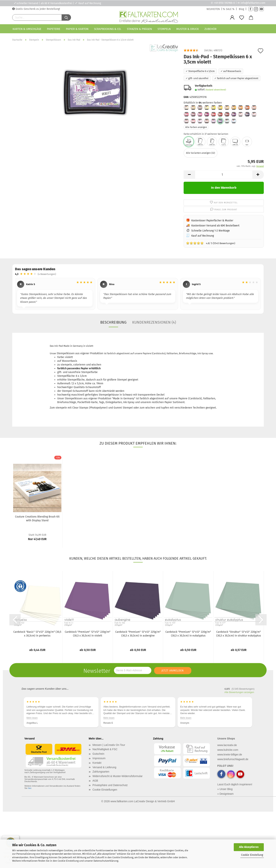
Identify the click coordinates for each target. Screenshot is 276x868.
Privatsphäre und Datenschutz (110, 785)
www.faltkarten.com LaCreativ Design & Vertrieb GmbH (143, 801)
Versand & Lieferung (104, 767)
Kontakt (97, 763)
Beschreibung (113, 322)
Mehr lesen (32, 718)
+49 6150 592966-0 (224, 3)
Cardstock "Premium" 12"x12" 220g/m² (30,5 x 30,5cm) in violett (88, 634)
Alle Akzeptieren (249, 847)
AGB (95, 781)
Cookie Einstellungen (105, 790)
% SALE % (229, 9)
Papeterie (54, 29)
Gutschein (98, 754)
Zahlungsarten (101, 772)
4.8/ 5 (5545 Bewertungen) (211, 243)
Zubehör (210, 29)
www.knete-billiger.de (230, 754)
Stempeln (164, 29)
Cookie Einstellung (252, 855)
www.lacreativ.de (227, 745)
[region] (138, 294)
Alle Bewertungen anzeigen (239, 692)
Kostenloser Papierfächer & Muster (212, 221)
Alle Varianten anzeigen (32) (201, 153)
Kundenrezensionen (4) (154, 322)
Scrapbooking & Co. (108, 29)
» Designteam (225, 794)
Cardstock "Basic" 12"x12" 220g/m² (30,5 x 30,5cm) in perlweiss (37, 634)
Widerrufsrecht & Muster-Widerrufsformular (118, 776)
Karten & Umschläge (27, 29)
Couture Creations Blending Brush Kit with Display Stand (37, 519)
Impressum (99, 758)
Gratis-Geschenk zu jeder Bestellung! (37, 9)
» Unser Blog (225, 789)
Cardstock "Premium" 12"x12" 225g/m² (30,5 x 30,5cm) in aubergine (138, 634)
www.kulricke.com (228, 750)
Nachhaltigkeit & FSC (105, 749)
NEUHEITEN (213, 9)
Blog (241, 9)
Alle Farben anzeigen (196, 127)
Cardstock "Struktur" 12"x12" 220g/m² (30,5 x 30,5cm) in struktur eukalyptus (239, 634)
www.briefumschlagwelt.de (233, 759)
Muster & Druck (188, 29)
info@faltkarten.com (253, 3)
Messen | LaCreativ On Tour (109, 745)
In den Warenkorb (224, 188)
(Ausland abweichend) (216, 90)
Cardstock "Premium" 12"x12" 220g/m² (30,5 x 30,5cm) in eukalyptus (188, 634)
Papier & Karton (77, 29)
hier (30, 788)
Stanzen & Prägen (139, 29)
